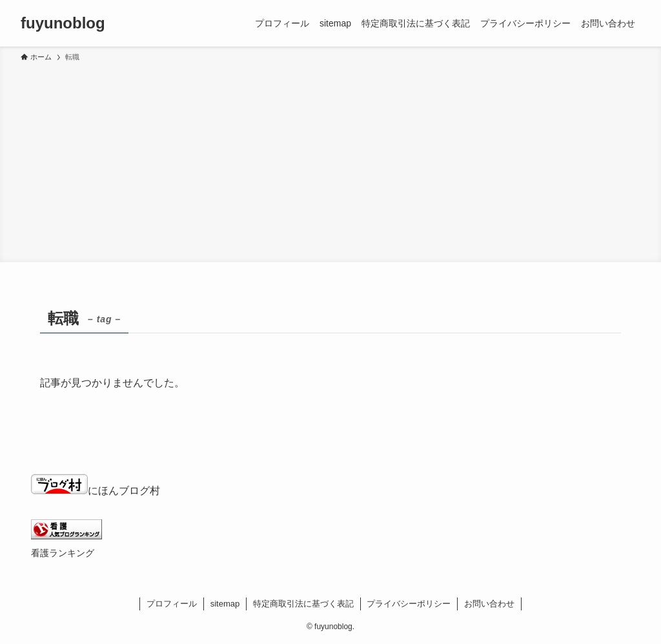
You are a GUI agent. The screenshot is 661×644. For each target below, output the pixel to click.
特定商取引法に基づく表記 (303, 604)
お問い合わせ (489, 604)
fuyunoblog (63, 23)
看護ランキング (63, 553)
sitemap (225, 604)
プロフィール (172, 604)
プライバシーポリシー (409, 604)
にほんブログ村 (96, 491)
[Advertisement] (330, 160)
